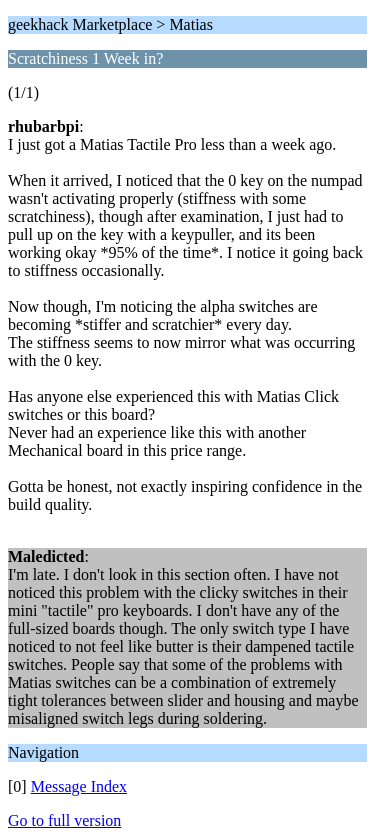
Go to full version (64, 820)
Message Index (79, 786)
